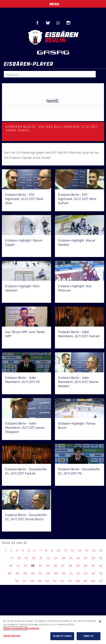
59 (40, 581)
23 (56, 558)
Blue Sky (48, 23)
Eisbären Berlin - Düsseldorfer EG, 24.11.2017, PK (79, 471)
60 (47, 581)
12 (72, 550)
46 (33, 573)
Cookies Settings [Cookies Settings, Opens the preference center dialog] (12, 636)
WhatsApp (58, 23)
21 (41, 558)
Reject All (89, 636)
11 (66, 550)
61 (55, 581)
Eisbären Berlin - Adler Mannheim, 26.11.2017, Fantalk (79, 334)
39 (78, 566)
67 (101, 581)
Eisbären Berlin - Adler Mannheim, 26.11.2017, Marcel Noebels (78, 382)
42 (101, 566)
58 (32, 581)
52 (78, 573)
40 (86, 566)
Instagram (68, 23)
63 (70, 581)
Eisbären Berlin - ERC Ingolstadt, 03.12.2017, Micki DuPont (77, 199)
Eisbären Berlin (53, 37)
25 (71, 558)
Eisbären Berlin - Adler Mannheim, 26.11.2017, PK (22, 380)
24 (63, 558)
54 (93, 573)
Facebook (38, 23)
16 (101, 550)
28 (93, 558)
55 (101, 573)
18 (19, 558)
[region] (53, 630)
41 (93, 566)
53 (86, 573)
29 (101, 558)
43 (10, 573)
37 (63, 566)
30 (11, 566)
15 (94, 550)
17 (12, 558)
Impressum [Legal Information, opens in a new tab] (33, 628)
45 (25, 573)
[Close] (100, 622)
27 (86, 558)
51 (71, 573)
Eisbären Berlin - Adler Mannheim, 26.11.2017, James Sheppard (25, 428)
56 (17, 581)
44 (17, 573)
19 (26, 558)
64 (78, 581)
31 (18, 566)
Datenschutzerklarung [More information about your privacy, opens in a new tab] (15, 628)
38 (70, 566)
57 (24, 581)
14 (87, 550)
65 (86, 581)
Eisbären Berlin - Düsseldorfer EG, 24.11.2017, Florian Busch (26, 517)
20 (34, 558)
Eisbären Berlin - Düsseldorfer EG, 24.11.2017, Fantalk (26, 471)
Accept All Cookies (62, 636)
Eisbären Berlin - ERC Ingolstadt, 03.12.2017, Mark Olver (24, 199)
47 (40, 573)
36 (55, 566)
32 (25, 566)
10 (59, 550)
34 (40, 566)
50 (64, 573)
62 (62, 581)
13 (79, 550)
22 (48, 558)
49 (56, 573)
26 (78, 558)
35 (48, 566)
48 (48, 573)
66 (93, 581)
